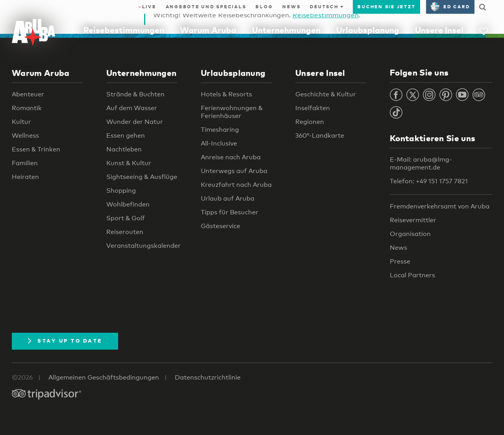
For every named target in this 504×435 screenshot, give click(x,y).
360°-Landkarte (320, 135)
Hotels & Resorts (226, 94)
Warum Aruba (208, 30)
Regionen (310, 122)
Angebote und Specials (206, 7)
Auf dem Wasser (132, 108)
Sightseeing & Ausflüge (142, 177)
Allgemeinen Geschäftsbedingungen (104, 377)
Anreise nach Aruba (231, 157)
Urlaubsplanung (368, 30)
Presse (400, 261)
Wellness (25, 135)
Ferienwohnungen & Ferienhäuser (232, 112)
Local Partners (412, 275)
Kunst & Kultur (129, 163)
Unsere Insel (439, 30)
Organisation (410, 234)
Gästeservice (220, 226)
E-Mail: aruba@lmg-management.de (421, 163)
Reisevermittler (413, 220)
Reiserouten (125, 232)
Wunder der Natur (135, 122)
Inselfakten (313, 108)
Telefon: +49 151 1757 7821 (429, 181)
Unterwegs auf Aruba (234, 171)
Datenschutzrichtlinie (208, 377)
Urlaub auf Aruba (228, 198)
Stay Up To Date (65, 341)
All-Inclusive (219, 143)
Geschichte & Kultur (326, 94)
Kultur (21, 122)
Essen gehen (126, 135)
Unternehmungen (286, 30)
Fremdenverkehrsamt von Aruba (440, 206)
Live (147, 7)
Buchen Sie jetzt (386, 7)
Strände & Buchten (135, 94)
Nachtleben (124, 149)
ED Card (450, 7)
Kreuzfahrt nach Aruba (236, 185)
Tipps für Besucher (230, 212)
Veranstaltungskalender (144, 246)
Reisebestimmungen (124, 30)
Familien (25, 163)
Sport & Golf (126, 218)
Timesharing (220, 130)
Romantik (27, 108)
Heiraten (25, 177)
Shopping (121, 191)
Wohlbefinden (128, 204)
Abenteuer (28, 94)
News (291, 7)
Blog (264, 7)
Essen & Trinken (36, 149)
